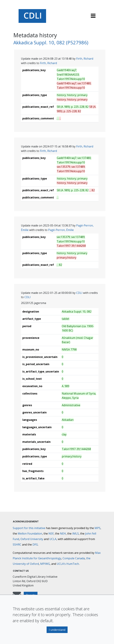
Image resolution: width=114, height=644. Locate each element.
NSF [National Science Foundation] (51, 534)
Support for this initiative (29, 528)
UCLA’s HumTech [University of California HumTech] (68, 564)
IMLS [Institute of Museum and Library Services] (75, 534)
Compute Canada (74, 558)
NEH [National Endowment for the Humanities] (63, 534)
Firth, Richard (85, 59)
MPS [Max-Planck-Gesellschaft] (97, 528)
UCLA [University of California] (53, 539)
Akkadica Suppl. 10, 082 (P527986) (51, 43)
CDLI (79, 293)
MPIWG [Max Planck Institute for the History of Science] (45, 564)
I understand (57, 630)
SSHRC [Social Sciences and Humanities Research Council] (17, 545)
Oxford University (32, 539)
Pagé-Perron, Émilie (61, 230)
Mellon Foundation (30, 534)
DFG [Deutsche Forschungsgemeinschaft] (35, 545)
